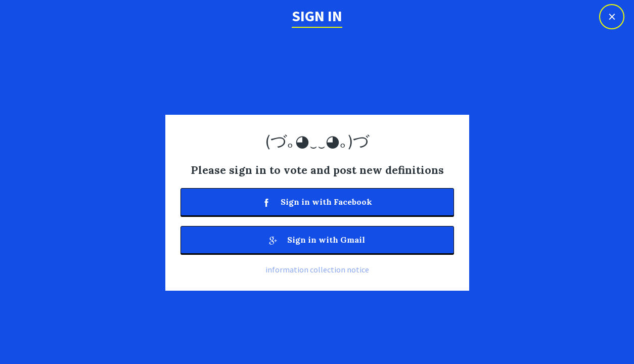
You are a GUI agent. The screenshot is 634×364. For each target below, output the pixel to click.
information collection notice (317, 269)
